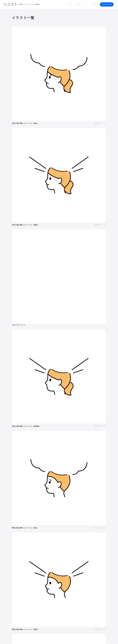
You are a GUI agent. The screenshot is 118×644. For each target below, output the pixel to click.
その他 (86, 463)
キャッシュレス (74, 531)
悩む (28, 495)
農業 (54, 553)
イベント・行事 (59, 451)
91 (68, 407)
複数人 (33, 484)
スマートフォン (46, 558)
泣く (50, 495)
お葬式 (56, 525)
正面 (38, 489)
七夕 (30, 514)
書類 (35, 531)
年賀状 (31, 511)
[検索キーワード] (79, 4)
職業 (23, 542)
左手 (78, 489)
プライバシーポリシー (86, 637)
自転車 (24, 537)
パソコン (25, 558)
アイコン (50, 564)
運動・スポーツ (56, 528)
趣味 (23, 534)
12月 (86, 506)
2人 (27, 484)
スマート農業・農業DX (66, 553)
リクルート (56, 542)
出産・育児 (26, 525)
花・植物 (50, 534)
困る (40, 495)
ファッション (62, 531)
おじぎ (56, 495)
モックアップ (40, 564)
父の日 (68, 511)
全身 (23, 489)
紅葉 (55, 514)
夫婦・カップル (48, 484)
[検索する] (94, 4)
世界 (57, 534)
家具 (102, 528)
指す (83, 495)
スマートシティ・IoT (64, 550)
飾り (32, 564)
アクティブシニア (92, 528)
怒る (45, 495)
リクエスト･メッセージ (55, 637)
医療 (57, 457)
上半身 (29, 489)
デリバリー (96, 531)
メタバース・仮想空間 (30, 553)
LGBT (34, 476)
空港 (72, 534)
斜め (46, 489)
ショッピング (50, 531)
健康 (79, 457)
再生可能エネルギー (47, 550)
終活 (50, 525)
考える (34, 495)
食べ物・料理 (19, 463)
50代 (61, 476)
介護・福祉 (68, 457)
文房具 (29, 531)
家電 (23, 531)
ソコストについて (18, 637)
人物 (16, 451)
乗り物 (32, 463)
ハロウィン (47, 514)
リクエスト (66, 564)
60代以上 (68, 476)
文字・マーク (53, 463)
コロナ (96, 525)
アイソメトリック (71, 463)
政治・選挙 (64, 534)
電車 (98, 534)
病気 (67, 525)
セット (58, 564)
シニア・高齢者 (79, 476)
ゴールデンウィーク (79, 511)
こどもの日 (93, 511)
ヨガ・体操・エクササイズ (74, 528)
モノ (41, 463)
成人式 (37, 511)
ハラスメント (37, 542)
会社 (28, 542)
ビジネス (36, 451)
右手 (73, 489)
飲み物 (89, 525)
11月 (81, 506)
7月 (62, 506)
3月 (45, 506)
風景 (43, 534)
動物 (48, 457)
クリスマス (62, 514)
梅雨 (100, 511)
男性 (23, 476)
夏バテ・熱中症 (43, 528)
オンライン (85, 542)
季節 (46, 451)
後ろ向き (66, 489)
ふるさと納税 (83, 550)
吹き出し (25, 564)
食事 (83, 525)
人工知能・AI (45, 553)
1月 (36, 506)
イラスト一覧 (101, 440)
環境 (31, 457)
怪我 (72, 525)
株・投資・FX (27, 545)
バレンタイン (52, 511)
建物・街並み (19, 457)
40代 (55, 476)
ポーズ (25, 451)
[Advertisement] (92, 41)
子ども (24, 479)
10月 (75, 506)
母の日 (61, 511)
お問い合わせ (71, 637)
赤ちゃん (90, 476)
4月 (49, 506)
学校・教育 (83, 451)
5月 (53, 506)
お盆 (40, 514)
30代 (50, 476)
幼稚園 (97, 476)
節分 (43, 511)
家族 (39, 484)
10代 (39, 476)
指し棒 (89, 495)
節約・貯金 (86, 531)
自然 (40, 457)
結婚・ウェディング (39, 525)
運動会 (24, 514)
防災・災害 (81, 553)
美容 (87, 457)
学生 (30, 479)
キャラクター (35, 534)
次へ (74, 407)
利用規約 (30, 637)
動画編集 (84, 558)
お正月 (24, 511)
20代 (45, 476)
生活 (94, 451)
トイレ (41, 531)
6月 (58, 506)
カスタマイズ (107, 4)
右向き (52, 489)
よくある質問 (40, 637)
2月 (40, 506)
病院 (62, 525)
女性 (28, 476)
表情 (23, 495)
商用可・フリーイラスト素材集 (29, 4)
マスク (32, 528)
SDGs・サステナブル (30, 550)
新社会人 (47, 542)
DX (75, 550)
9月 (71, 506)
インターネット (59, 558)
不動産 (36, 545)
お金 (72, 451)
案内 (73, 495)
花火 (35, 514)
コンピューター (73, 558)
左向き (59, 489)
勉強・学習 (95, 542)
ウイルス (25, 528)
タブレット (34, 558)
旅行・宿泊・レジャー (84, 534)
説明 (78, 495)
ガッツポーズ (65, 495)
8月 (66, 506)
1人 (23, 484)
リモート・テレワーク (70, 542)
